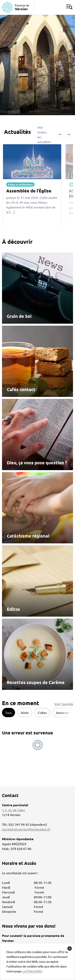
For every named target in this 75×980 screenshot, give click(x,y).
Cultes (42, 713)
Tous (8, 713)
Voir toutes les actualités (44, 134)
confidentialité (32, 971)
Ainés (25, 713)
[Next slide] (69, 134)
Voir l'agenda (64, 704)
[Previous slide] (61, 134)
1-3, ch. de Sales (13, 810)
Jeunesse (62, 713)
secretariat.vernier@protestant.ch (26, 829)
